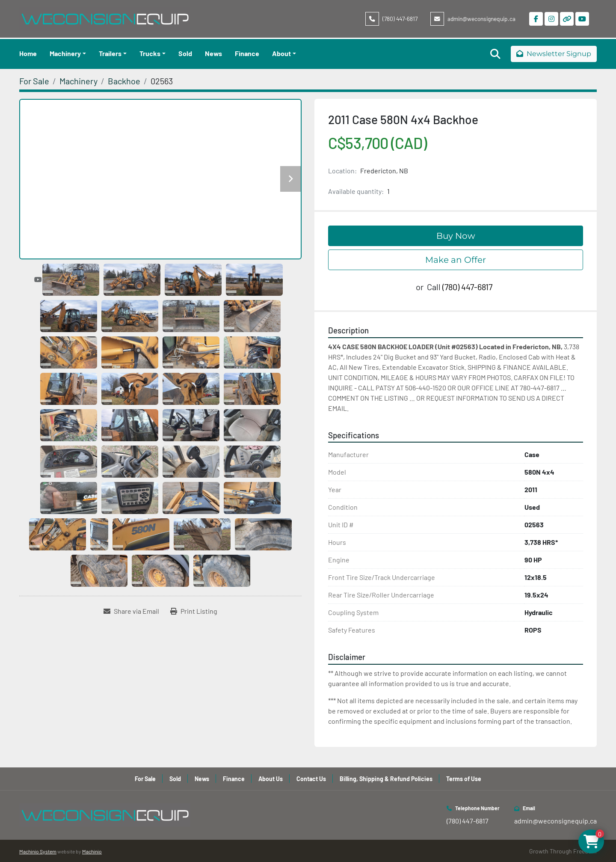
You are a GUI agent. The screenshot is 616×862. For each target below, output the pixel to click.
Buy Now (456, 236)
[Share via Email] (131, 611)
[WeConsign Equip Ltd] (105, 814)
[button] (68, 54)
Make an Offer (456, 260)
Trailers (110, 53)
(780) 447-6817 (400, 19)
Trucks (150, 53)
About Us (271, 779)
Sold (185, 53)
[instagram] (551, 19)
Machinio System (38, 851)
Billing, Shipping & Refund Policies (386, 779)
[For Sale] (34, 81)
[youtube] (582, 19)
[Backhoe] (124, 81)
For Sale (145, 779)
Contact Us (311, 779)
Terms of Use (464, 779)
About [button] (281, 53)
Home (28, 53)
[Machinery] (78, 81)
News (213, 53)
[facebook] (536, 19)
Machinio (92, 851)
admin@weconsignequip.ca (481, 19)
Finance (247, 53)
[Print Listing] (194, 611)
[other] (567, 19)
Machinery (65, 53)
